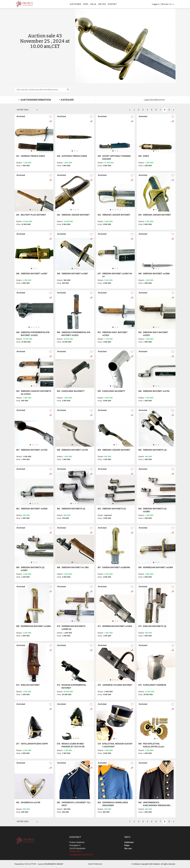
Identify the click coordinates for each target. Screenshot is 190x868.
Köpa (86, 4)
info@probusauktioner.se (81, 855)
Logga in (156, 4)
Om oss (102, 4)
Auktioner (75, 4)
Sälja (93, 4)
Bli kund (165, 4)
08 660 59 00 (75, 851)
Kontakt (112, 4)
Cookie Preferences (95, 864)
